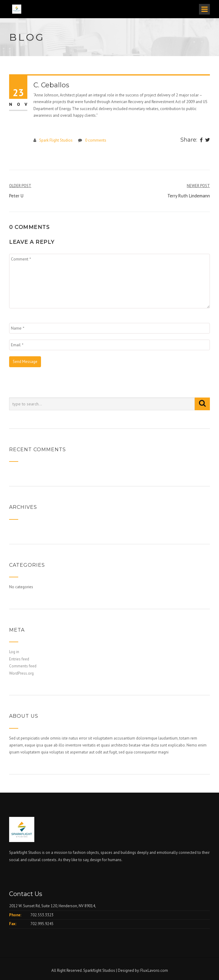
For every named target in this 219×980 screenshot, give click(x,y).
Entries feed (19, 659)
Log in (14, 652)
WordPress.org (21, 673)
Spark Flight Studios (56, 140)
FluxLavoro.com (154, 970)
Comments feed (23, 666)
